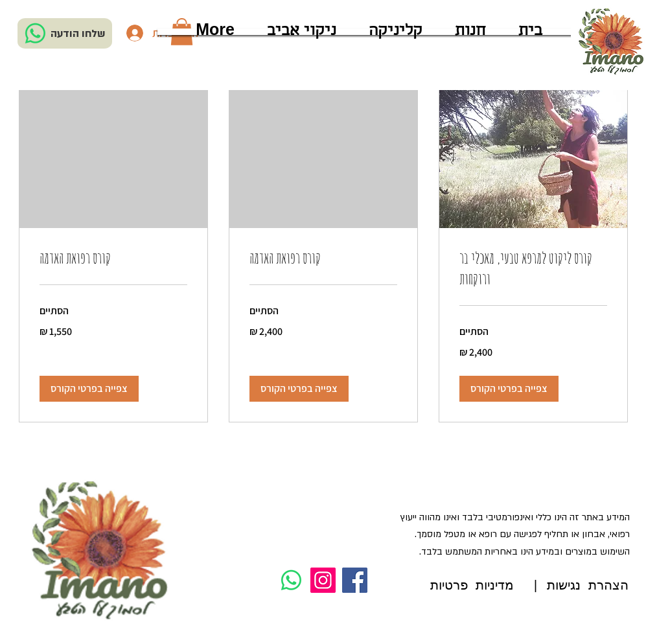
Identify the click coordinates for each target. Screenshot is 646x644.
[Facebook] (355, 580)
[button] (509, 389)
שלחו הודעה (78, 34)
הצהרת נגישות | (580, 586)
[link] (533, 269)
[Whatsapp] (35, 33)
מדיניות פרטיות (472, 586)
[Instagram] (323, 580)
